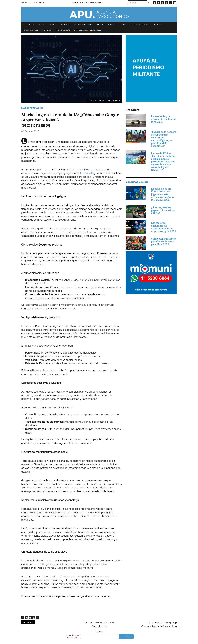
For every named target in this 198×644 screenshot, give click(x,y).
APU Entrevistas (63, 30)
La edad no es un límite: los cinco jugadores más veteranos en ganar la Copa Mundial (163, 194)
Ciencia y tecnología (141, 25)
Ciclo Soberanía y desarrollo (87, 30)
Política (41, 25)
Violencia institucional (83, 25)
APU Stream (47, 30)
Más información (32, 108)
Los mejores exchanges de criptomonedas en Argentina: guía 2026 (164, 227)
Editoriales (28, 25)
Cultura (101, 25)
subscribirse (28, 622)
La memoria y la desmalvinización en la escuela (163, 119)
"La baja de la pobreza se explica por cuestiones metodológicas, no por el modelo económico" (164, 139)
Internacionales (31, 30)
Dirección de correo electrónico (72, 636)
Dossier (125, 25)
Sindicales (113, 25)
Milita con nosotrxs (33, 3)
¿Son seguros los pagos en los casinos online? (163, 210)
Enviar (126, 636)
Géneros (65, 25)
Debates (158, 25)
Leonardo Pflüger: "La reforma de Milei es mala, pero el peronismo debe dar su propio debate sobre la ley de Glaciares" (163, 162)
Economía (53, 25)
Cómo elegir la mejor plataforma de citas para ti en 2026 (163, 241)
